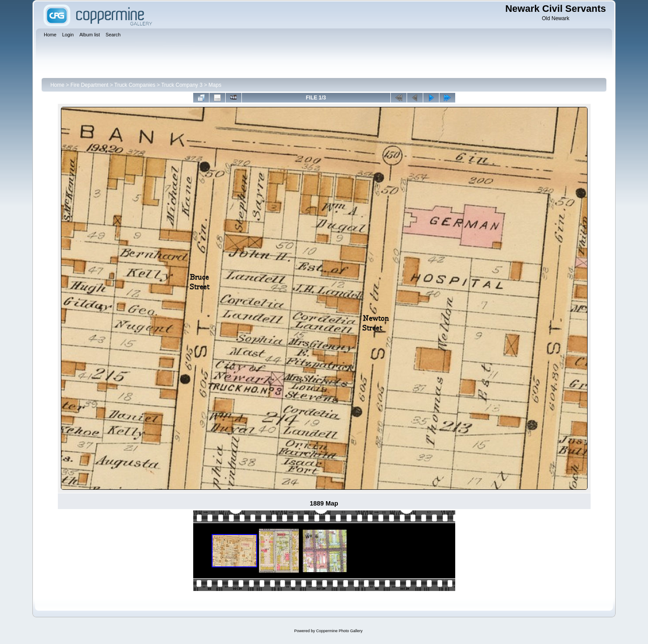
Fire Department (90, 85)
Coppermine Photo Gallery (339, 631)
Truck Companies (135, 85)
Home (57, 85)
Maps (215, 85)
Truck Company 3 (182, 85)
